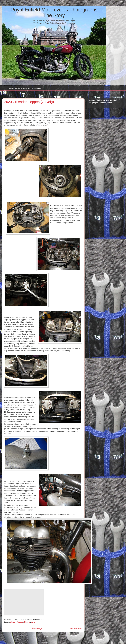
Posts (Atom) (49, 637)
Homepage (37, 628)
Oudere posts (76, 628)
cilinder (13, 622)
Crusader (20, 622)
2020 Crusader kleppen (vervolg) (29, 102)
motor (33, 622)
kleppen (27, 622)
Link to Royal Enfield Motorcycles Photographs (24, 88)
